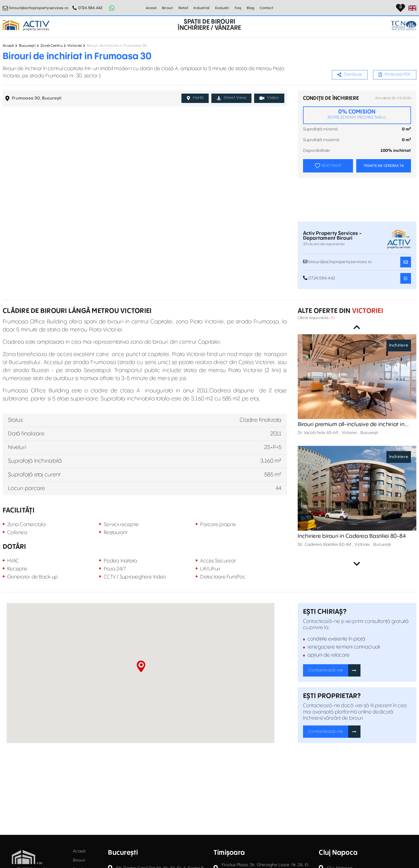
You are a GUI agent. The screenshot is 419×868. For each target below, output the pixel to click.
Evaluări (222, 8)
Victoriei (75, 46)
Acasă (151, 8)
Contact (266, 8)
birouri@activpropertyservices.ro (39, 8)
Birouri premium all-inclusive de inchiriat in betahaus (351, 425)
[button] (141, 666)
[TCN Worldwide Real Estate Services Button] (404, 26)
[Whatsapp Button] (112, 8)
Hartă (195, 98)
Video (269, 98)
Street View (231, 98)
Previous (357, 327)
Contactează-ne (326, 670)
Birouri (168, 8)
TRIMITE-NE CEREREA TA (384, 166)
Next (357, 564)
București (27, 46)
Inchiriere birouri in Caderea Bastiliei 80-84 (352, 536)
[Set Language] (412, 8)
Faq (238, 8)
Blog (251, 8)
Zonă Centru (51, 46)
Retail (183, 8)
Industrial (202, 8)
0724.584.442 (90, 8)
